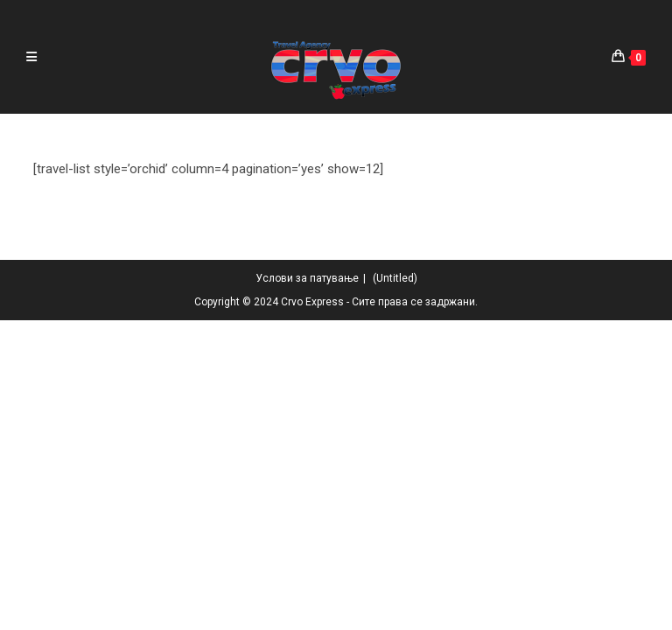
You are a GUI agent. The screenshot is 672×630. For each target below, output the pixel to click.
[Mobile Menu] (31, 57)
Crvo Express (312, 612)
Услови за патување (307, 588)
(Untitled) (395, 588)
